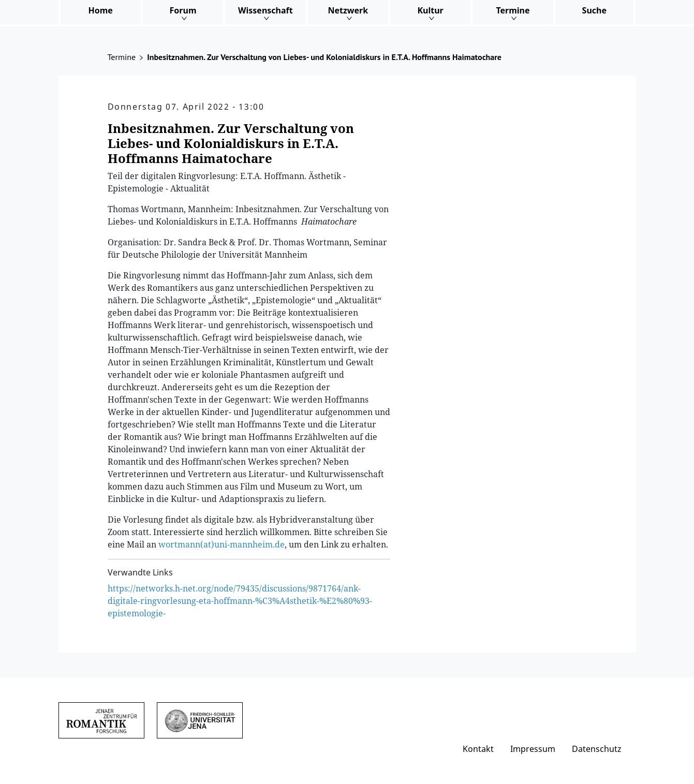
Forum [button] (183, 10)
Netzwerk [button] (348, 10)
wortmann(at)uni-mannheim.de (222, 544)
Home (100, 10)
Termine (122, 57)
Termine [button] (513, 10)
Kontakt (478, 749)
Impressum (533, 749)
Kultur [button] (430, 10)
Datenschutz (597, 749)
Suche (594, 10)
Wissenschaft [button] (265, 10)
